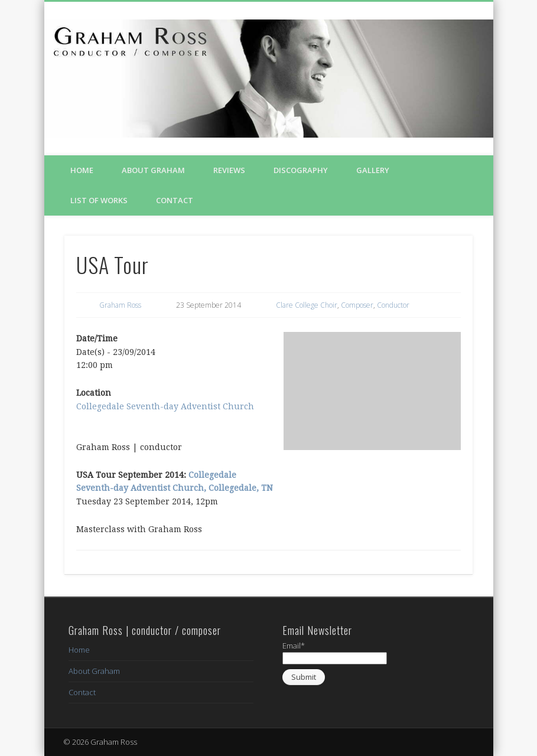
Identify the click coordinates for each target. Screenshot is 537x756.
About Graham (153, 170)
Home (82, 170)
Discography (301, 170)
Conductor (393, 305)
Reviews (229, 170)
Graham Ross (120, 305)
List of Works (99, 200)
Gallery (373, 170)
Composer (357, 305)
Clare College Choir (307, 305)
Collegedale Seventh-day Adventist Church (165, 406)
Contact (175, 200)
